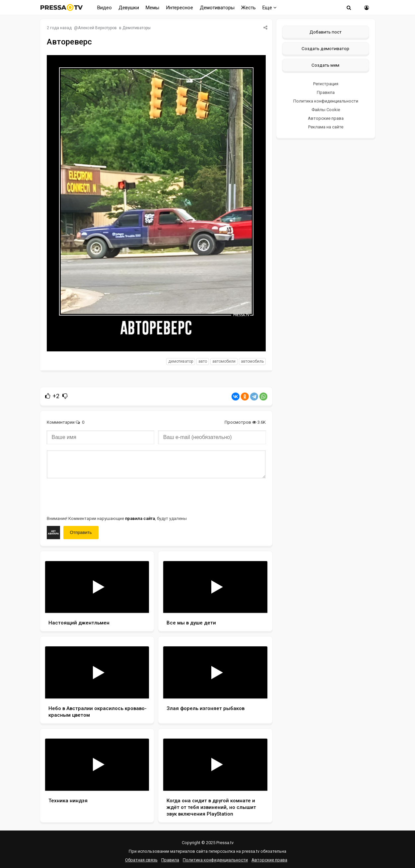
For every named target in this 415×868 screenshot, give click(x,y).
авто (203, 361)
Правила (326, 92)
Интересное (179, 8)
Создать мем (325, 65)
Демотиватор (181, 361)
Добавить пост (326, 32)
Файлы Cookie (326, 110)
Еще (270, 8)
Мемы (152, 8)
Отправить (81, 532)
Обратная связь (141, 860)
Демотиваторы (217, 8)
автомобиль (252, 361)
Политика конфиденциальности (326, 101)
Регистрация (326, 84)
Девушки (129, 8)
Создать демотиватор (325, 48)
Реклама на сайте (326, 127)
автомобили (224, 361)
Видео (104, 8)
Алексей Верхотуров (97, 28)
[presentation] (97, 496)
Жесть (248, 8)
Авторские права (326, 118)
